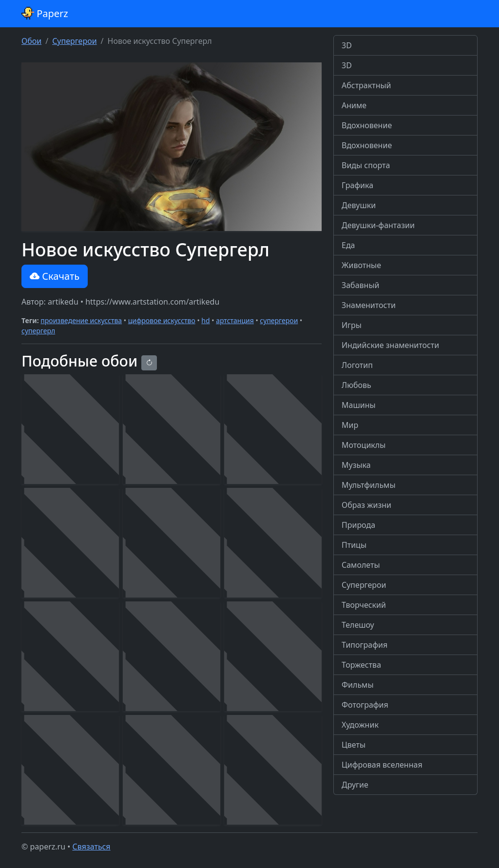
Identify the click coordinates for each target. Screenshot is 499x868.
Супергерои (74, 41)
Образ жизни (366, 505)
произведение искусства (81, 320)
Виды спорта (366, 165)
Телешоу (358, 625)
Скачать (55, 276)
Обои (31, 41)
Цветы (354, 745)
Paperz (45, 13)
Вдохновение (367, 125)
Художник (360, 725)
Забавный (361, 285)
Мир (350, 425)
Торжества (361, 665)
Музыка (356, 465)
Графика (357, 185)
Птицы (354, 545)
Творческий (364, 605)
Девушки (359, 205)
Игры (352, 325)
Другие (355, 785)
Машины (359, 405)
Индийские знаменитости (390, 345)
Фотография (365, 705)
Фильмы (358, 685)
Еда (348, 245)
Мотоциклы (364, 445)
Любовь (356, 385)
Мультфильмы (369, 485)
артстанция (235, 320)
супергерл (38, 331)
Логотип (357, 365)
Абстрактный (366, 85)
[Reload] (149, 363)
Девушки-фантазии (378, 225)
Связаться (91, 847)
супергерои (279, 320)
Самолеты (361, 565)
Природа (358, 525)
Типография (365, 645)
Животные (361, 265)
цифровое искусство (162, 320)
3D (347, 45)
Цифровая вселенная (382, 765)
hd (205, 320)
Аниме (354, 105)
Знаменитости (369, 305)
